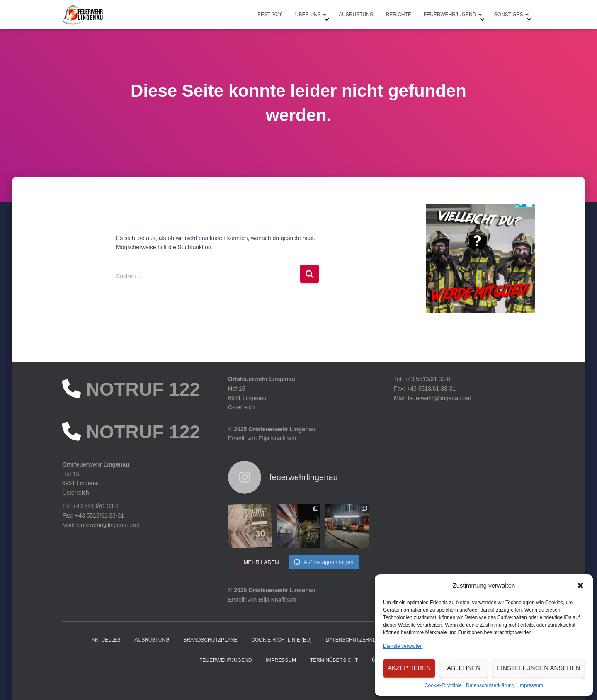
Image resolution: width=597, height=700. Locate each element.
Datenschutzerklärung (490, 685)
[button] (580, 586)
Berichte (399, 15)
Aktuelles (106, 640)
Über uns (311, 15)
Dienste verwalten (403, 646)
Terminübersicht (334, 660)
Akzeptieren (409, 668)
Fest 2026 (270, 15)
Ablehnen (464, 668)
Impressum (531, 685)
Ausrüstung (356, 15)
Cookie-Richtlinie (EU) (281, 640)
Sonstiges (511, 15)
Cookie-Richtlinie (443, 685)
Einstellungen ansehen (538, 668)
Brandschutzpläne (210, 640)
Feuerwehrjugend (453, 15)
